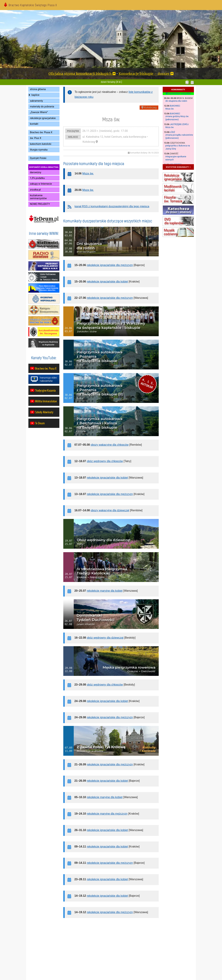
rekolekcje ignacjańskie (43, 118)
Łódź (173, 132)
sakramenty (37, 101)
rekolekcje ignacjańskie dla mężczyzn (110, 265)
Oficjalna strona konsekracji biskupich (80, 74)
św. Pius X (36, 138)
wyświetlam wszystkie (178, 94)
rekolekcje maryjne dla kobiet (105, 591)
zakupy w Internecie (41, 184)
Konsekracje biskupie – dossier (144, 74)
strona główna (38, 89)
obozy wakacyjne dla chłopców (110, 445)
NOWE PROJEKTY (40, 204)
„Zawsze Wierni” (39, 112)
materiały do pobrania (42, 107)
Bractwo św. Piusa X (41, 132)
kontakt (34, 124)
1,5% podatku (37, 178)
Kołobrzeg (149, 107)
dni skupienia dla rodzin (176, 101)
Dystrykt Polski (38, 158)
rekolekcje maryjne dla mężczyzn (107, 814)
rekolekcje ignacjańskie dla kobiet (107, 282)
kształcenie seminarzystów (38, 197)
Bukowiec (175, 106)
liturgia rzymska (39, 150)
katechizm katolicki (41, 144)
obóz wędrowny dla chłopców (105, 461)
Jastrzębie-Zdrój (179, 124)
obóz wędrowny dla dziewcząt (105, 638)
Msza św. (170, 109)
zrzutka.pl (35, 190)
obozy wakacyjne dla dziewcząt (110, 510)
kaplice (35, 95)
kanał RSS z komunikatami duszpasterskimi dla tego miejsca (112, 206)
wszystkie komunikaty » (178, 167)
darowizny (36, 172)
